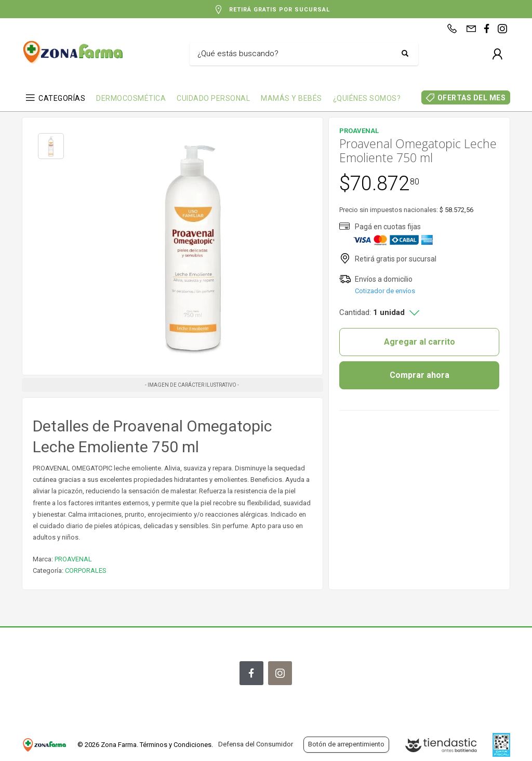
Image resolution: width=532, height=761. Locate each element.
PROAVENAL (73, 559)
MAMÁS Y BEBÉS (291, 98)
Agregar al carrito (420, 342)
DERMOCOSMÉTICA (131, 98)
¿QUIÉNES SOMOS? (367, 98)
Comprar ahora (420, 375)
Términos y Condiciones (176, 745)
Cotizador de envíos (385, 291)
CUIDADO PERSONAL (213, 98)
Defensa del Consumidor (256, 744)
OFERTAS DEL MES (472, 98)
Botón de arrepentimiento (346, 744)
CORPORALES (86, 570)
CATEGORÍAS (62, 98)
